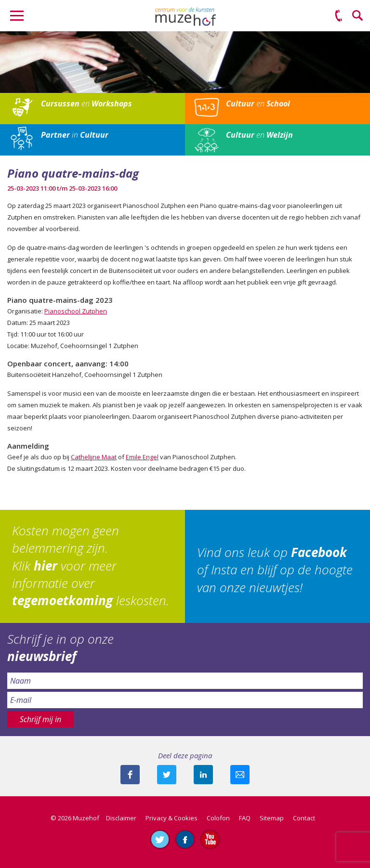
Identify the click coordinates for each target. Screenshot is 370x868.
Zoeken (358, 16)
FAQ (245, 818)
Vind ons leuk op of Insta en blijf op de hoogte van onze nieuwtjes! (275, 570)
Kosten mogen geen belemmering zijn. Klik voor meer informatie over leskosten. (91, 566)
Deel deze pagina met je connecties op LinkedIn (203, 775)
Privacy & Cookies (172, 818)
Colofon (218, 818)
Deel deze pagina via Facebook (130, 775)
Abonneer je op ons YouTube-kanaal (210, 839)
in (75, 135)
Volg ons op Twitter (160, 839)
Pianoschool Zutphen (76, 311)
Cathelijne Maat (94, 457)
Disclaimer (121, 818)
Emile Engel (142, 457)
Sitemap (272, 818)
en (86, 104)
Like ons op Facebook (185, 839)
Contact (304, 818)
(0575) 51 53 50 (339, 16)
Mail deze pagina (240, 775)
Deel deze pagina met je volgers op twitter (167, 775)
